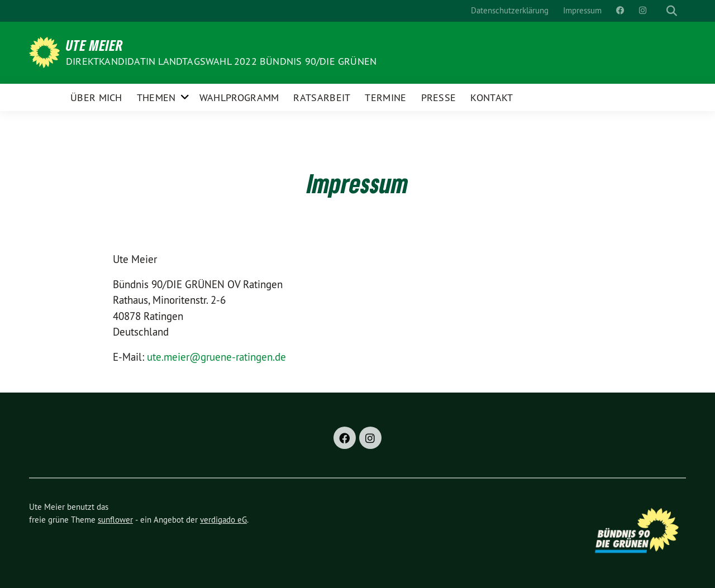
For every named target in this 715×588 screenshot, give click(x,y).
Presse (439, 97)
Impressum (582, 10)
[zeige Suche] (672, 11)
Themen (156, 97)
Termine (385, 97)
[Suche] (661, 11)
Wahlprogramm (239, 97)
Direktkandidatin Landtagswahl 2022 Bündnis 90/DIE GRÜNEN (221, 61)
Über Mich (96, 97)
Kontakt (492, 97)
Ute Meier (95, 45)
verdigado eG (223, 520)
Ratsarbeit (322, 97)
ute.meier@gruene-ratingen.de (216, 357)
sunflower (115, 520)
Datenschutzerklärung (510, 10)
